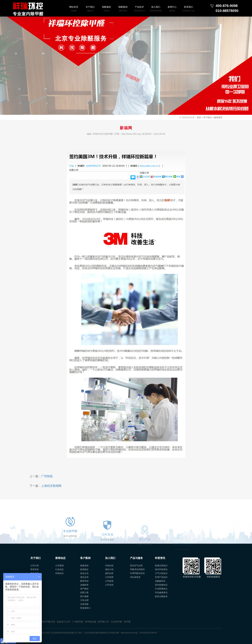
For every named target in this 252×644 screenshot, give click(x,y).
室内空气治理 (136, 566)
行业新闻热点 (161, 589)
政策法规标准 (161, 596)
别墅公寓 (84, 593)
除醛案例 (123, 9)
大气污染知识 (161, 573)
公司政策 (109, 581)
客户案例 (85, 558)
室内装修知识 (161, 585)
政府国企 (84, 569)
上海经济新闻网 (51, 486)
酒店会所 (84, 577)
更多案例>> (86, 608)
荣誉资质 (35, 569)
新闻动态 (60, 558)
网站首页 (74, 9)
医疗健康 (84, 596)
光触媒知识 (160, 581)
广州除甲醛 (78, 622)
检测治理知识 (161, 566)
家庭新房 (84, 566)
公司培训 (109, 585)
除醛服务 (107, 9)
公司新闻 (59, 566)
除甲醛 (127, 622)
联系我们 (189, 9)
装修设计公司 (63, 622)
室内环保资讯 (161, 569)
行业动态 (59, 569)
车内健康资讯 (161, 593)
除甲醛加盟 (91, 622)
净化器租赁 (135, 577)
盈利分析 (109, 573)
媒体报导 (218, 117)
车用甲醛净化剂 (137, 573)
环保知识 (59, 573)
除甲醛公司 (104, 622)
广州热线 (47, 476)
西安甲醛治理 (48, 622)
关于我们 (90, 9)
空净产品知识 (161, 577)
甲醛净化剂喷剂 (137, 569)
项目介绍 (109, 569)
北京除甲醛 (117, 622)
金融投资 (84, 585)
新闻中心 (172, 9)
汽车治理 (84, 600)
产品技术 (139, 9)
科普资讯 (160, 558)
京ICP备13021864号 (148, 633)
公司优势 (109, 577)
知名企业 (84, 573)
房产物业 (84, 589)
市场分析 (109, 566)
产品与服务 (136, 558)
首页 (199, 117)
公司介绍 (35, 566)
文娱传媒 (84, 604)
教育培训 (84, 581)
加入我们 (156, 9)
